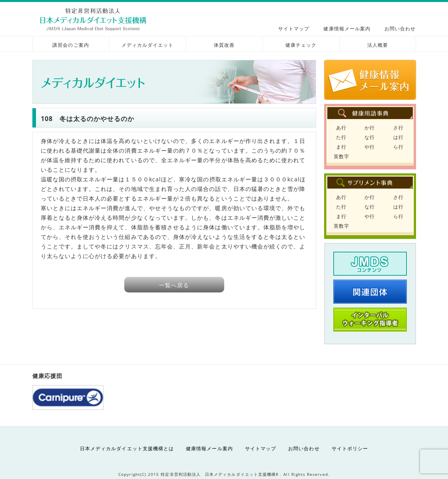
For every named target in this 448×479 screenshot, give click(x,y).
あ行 (341, 128)
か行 (370, 128)
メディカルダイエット (148, 45)
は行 (398, 137)
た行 (341, 137)
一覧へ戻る (174, 285)
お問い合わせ (400, 29)
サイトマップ (294, 29)
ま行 (341, 147)
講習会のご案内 (71, 45)
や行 (370, 147)
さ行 (398, 128)
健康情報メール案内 (347, 29)
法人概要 (378, 45)
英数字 (341, 156)
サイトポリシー (350, 448)
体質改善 (224, 45)
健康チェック (301, 45)
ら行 (398, 147)
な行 (370, 137)
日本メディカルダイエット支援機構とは (127, 448)
